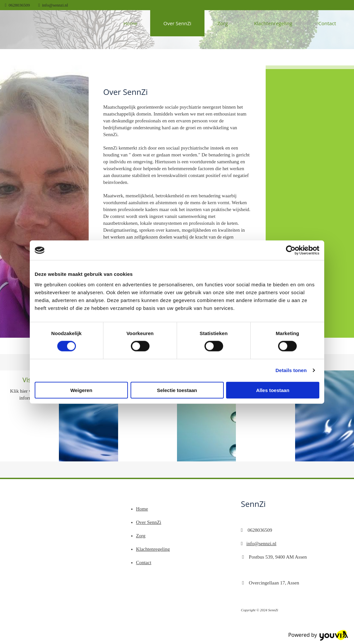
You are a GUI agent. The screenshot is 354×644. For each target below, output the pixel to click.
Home (130, 23)
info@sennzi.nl (55, 5)
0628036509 (19, 5)
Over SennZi (177, 23)
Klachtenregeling (273, 23)
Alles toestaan (273, 390)
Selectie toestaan (177, 390)
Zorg (223, 23)
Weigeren (81, 390)
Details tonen (291, 370)
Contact (327, 23)
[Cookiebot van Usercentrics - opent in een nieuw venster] (291, 250)
